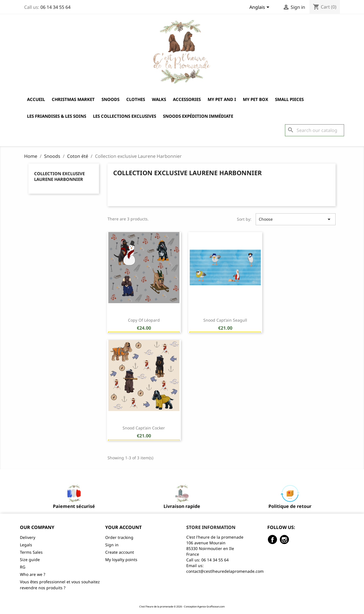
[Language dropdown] (260, 8)
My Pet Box (256, 99)
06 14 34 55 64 (55, 7)
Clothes (136, 99)
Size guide (30, 560)
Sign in (112, 545)
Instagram (284, 539)
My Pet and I (222, 99)
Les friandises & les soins (57, 116)
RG (23, 567)
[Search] (315, 130)
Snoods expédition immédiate (198, 116)
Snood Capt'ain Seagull (225, 320)
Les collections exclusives (125, 116)
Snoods (110, 99)
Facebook (272, 539)
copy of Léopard (144, 320)
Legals (26, 545)
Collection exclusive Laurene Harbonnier (59, 176)
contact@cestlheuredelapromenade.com (225, 571)
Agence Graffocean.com (211, 607)
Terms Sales (31, 552)
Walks (159, 99)
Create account (120, 552)
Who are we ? (33, 574)
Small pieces (289, 99)
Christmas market (73, 99)
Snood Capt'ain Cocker (144, 428)
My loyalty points (121, 560)
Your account (123, 527)
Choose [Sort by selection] (296, 219)
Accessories (187, 99)
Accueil (36, 99)
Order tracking (119, 537)
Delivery (28, 537)
